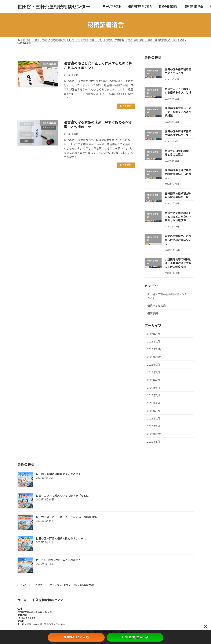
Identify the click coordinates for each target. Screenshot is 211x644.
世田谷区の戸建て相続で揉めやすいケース (61, 538)
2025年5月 (154, 395)
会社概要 (38, 585)
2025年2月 (154, 418)
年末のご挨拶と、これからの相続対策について (178, 240)
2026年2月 (154, 341)
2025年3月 (154, 411)
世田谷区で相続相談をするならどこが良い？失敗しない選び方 (178, 217)
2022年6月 (154, 442)
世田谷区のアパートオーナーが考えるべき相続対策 (178, 112)
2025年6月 (154, 388)
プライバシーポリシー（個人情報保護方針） (73, 585)
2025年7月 (154, 380)
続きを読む (126, 106)
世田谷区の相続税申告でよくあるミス (58, 474)
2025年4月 (154, 403)
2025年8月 (154, 372)
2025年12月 (154, 349)
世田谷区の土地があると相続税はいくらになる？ (178, 174)
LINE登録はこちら (135, 637)
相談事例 (152, 313)
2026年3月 (154, 334)
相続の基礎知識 (156, 306)
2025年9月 (154, 365)
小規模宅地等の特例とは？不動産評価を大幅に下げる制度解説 (178, 263)
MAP (24, 585)
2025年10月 (154, 357)
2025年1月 (154, 426)
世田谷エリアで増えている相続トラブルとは (62, 496)
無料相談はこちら (76, 637)
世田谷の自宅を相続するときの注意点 (58, 560)
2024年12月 (154, 434)
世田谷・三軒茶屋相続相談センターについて (170, 296)
